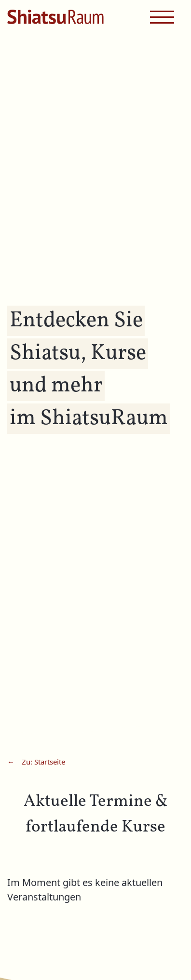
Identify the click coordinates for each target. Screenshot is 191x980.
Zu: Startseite (43, 762)
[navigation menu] (162, 17)
